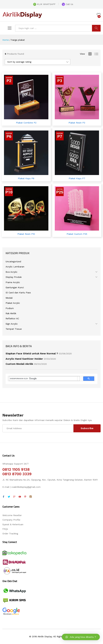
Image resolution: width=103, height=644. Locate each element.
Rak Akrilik (11, 313)
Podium (10, 308)
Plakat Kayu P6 (26, 178)
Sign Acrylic (12, 324)
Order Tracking (10, 534)
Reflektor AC (12, 318)
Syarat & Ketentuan (13, 524)
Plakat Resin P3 (77, 123)
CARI (96, 28)
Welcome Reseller (12, 515)
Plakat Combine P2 (26, 123)
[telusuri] (43, 379)
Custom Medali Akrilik (19, 364)
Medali (9, 298)
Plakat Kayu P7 (77, 178)
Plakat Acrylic (13, 303)
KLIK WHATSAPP (44, 4)
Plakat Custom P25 (77, 234)
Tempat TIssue (14, 329)
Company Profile (11, 520)
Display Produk (14, 277)
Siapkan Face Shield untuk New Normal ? (32, 353)
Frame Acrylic (13, 282)
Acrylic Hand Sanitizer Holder (24, 359)
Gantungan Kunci (15, 287)
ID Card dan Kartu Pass (18, 293)
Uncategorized (13, 261)
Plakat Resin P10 (26, 234)
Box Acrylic (11, 272)
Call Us (67, 4)
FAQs (5, 529)
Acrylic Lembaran (15, 267)
